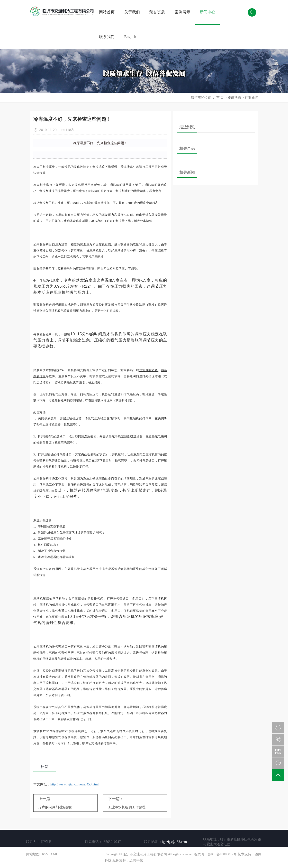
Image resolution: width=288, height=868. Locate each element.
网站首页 (107, 12)
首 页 (220, 98)
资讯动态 (234, 98)
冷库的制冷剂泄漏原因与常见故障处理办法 (59, 807)
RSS (45, 854)
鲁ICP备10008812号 (222, 854)
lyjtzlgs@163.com (175, 842)
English (130, 37)
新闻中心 (207, 12)
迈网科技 (136, 860)
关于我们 (132, 12)
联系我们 (107, 37)
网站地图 (33, 854)
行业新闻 (252, 98)
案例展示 (182, 12)
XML (54, 854)
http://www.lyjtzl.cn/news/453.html (75, 784)
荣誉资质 (157, 12)
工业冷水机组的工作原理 (127, 807)
